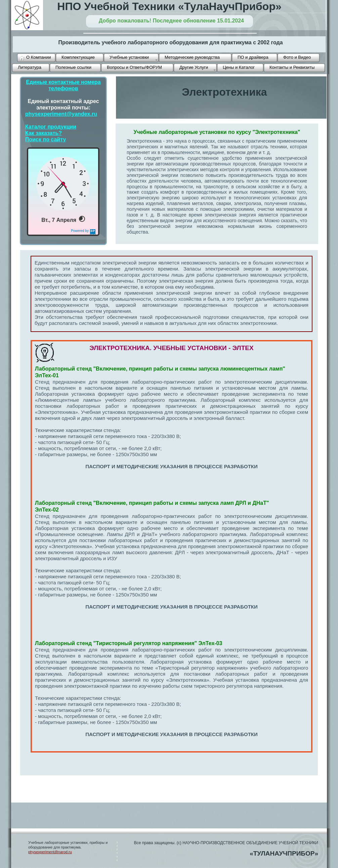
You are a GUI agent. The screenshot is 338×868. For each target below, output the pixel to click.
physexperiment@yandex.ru (61, 114)
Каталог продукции (51, 127)
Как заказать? (44, 133)
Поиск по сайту (46, 139)
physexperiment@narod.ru (50, 852)
